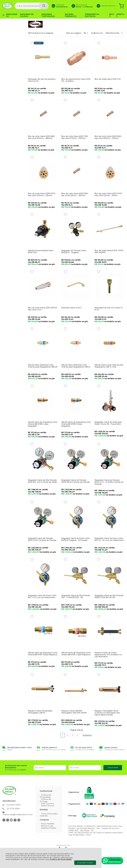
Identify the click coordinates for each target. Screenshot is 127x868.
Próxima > (87, 735)
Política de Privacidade (61, 859)
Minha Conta (47, 826)
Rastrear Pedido (49, 828)
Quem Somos (48, 806)
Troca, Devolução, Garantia (49, 815)
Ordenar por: (97, 33)
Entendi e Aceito (85, 863)
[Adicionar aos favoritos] (32, 43)
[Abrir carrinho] (121, 6)
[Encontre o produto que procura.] (44, 6)
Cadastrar (88, 7)
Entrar (79, 7)
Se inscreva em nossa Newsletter (16, 767)
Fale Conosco (48, 803)
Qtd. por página (73, 33)
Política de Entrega (45, 800)
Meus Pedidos (48, 824)
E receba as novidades (16, 770)
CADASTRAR (113, 767)
